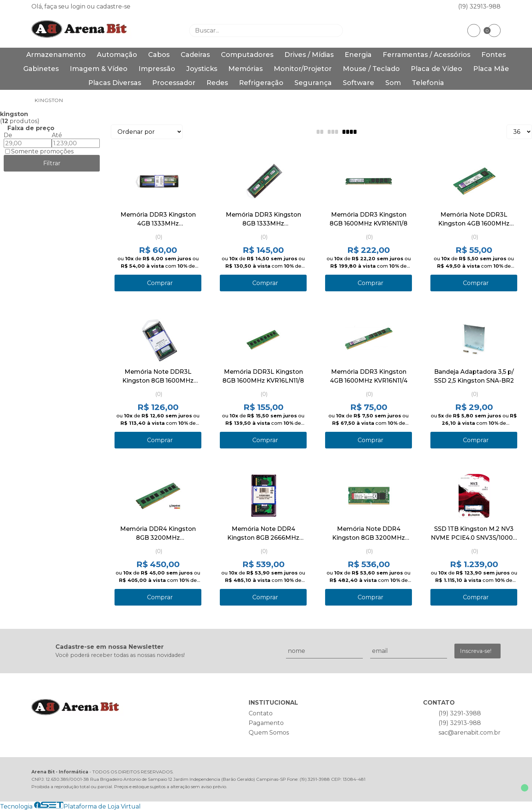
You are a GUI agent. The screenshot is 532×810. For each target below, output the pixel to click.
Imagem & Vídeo (99, 69)
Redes (217, 83)
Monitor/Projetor (303, 69)
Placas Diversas (115, 83)
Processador (174, 83)
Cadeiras (195, 55)
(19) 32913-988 (479, 6)
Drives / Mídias (309, 55)
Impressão (157, 69)
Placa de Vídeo (436, 69)
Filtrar (52, 163)
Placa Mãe (491, 69)
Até (57, 135)
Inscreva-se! (476, 651)
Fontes (494, 55)
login (79, 6)
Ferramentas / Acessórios (427, 55)
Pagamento (266, 723)
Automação (117, 55)
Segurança (313, 83)
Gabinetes (41, 69)
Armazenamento (56, 55)
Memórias (245, 69)
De (8, 135)
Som (393, 83)
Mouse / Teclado (371, 69)
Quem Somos (269, 733)
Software (359, 83)
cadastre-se (113, 6)
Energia (358, 55)
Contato (261, 713)
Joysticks (202, 69)
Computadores (247, 55)
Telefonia (428, 83)
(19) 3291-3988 (460, 713)
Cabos (159, 55)
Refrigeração (261, 83)
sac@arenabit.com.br (470, 733)
